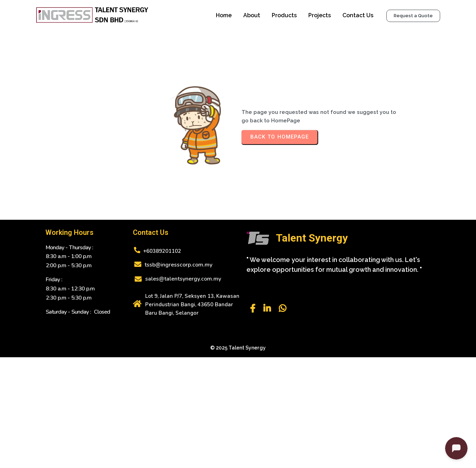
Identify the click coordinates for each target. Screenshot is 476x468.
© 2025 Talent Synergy (238, 376)
